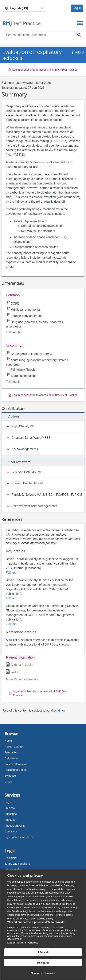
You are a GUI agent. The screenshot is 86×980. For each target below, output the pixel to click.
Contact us (11, 831)
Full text (11, 573)
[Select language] (24, 8)
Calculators (11, 758)
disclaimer (58, 710)
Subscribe (11, 814)
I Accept (43, 952)
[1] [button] (24, 155)
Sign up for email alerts (19, 837)
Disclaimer (11, 858)
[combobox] (39, 35)
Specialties (11, 752)
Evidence (10, 776)
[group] (43, 426)
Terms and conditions (18, 864)
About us (10, 820)
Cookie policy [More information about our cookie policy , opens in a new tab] (45, 919)
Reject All (43, 963)
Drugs (8, 782)
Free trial (10, 808)
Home (8, 741)
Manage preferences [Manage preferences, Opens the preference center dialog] (43, 973)
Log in (77, 8)
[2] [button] (63, 202)
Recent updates (14, 747)
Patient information (16, 764)
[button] (72, 53)
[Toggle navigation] (80, 23)
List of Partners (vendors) (23, 943)
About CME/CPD (15, 826)
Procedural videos (16, 770)
